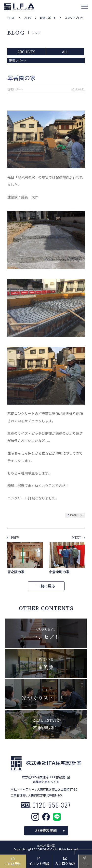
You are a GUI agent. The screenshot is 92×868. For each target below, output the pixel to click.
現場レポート (48, 18)
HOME (11, 18)
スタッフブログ (74, 18)
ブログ (28, 18)
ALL (65, 52)
